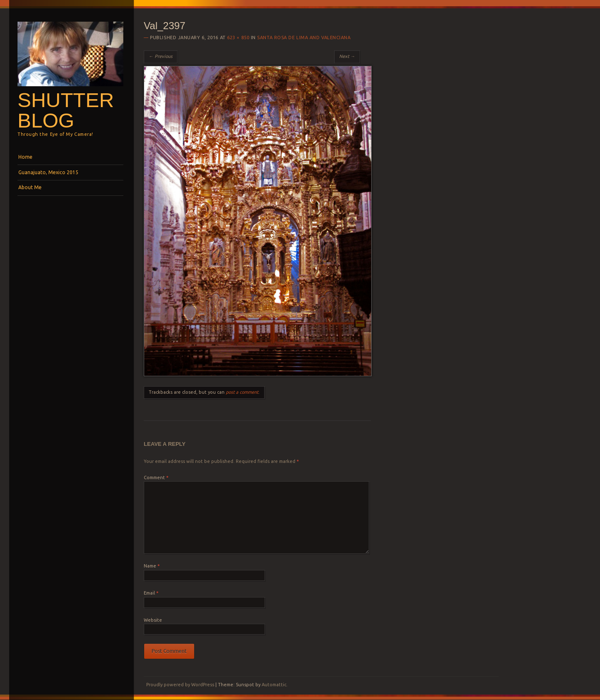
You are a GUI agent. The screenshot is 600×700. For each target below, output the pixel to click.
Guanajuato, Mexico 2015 (48, 172)
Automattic (274, 685)
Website (153, 620)
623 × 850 (238, 37)
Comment (156, 477)
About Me (30, 187)
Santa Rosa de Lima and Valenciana (304, 37)
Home (25, 157)
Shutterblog (66, 110)
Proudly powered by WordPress (180, 685)
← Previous (161, 56)
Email (151, 593)
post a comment (242, 392)
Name (152, 566)
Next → (347, 56)
